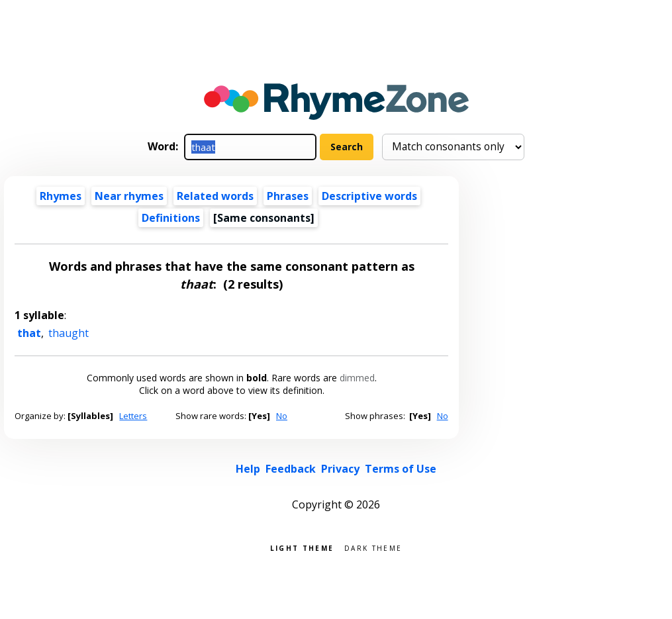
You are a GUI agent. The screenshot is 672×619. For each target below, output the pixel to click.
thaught (69, 333)
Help (248, 469)
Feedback (291, 469)
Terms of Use (401, 469)
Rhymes (61, 196)
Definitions (171, 218)
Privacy (340, 469)
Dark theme (373, 547)
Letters (133, 416)
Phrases (288, 196)
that (29, 333)
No (282, 416)
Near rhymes (129, 196)
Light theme (302, 547)
